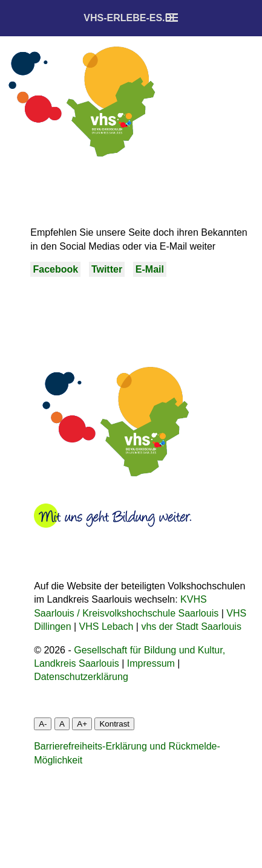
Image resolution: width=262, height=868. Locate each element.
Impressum (151, 663)
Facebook (55, 269)
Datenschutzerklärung (81, 677)
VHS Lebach (106, 627)
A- (43, 724)
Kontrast (114, 724)
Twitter (107, 269)
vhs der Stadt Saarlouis (191, 627)
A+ (82, 724)
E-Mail (150, 269)
